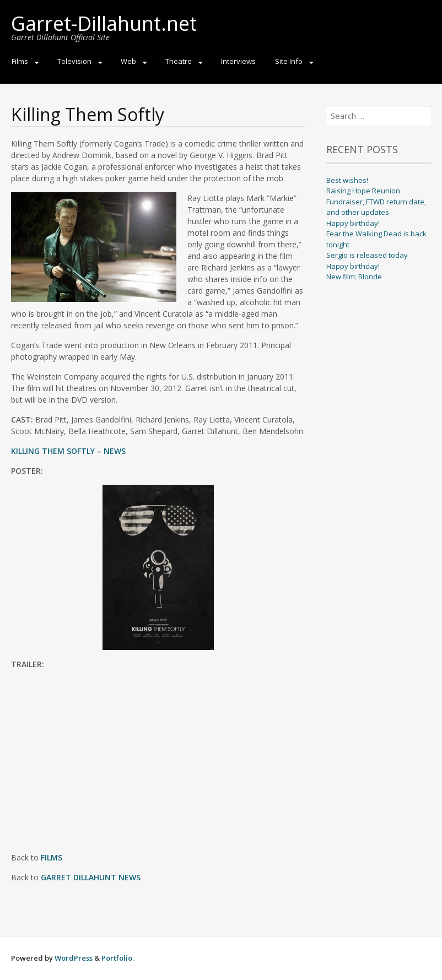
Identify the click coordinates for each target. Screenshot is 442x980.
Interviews (238, 61)
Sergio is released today (367, 255)
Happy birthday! (353, 223)
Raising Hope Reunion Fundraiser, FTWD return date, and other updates (376, 201)
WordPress (74, 958)
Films (20, 61)
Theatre (179, 61)
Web (128, 61)
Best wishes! (347, 180)
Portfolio (117, 958)
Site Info (289, 61)
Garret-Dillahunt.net (104, 23)
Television (74, 61)
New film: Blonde (354, 277)
